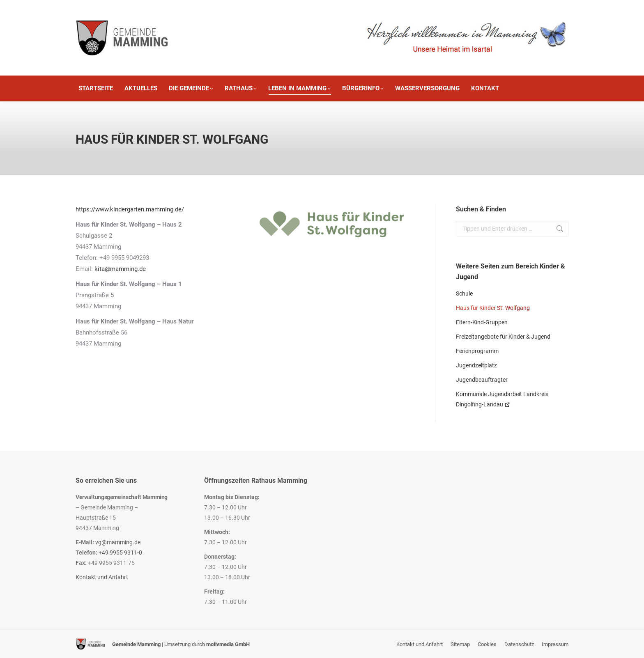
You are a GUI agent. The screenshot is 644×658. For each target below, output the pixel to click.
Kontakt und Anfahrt (102, 577)
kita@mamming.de (120, 269)
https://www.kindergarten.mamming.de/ (130, 209)
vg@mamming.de (118, 542)
